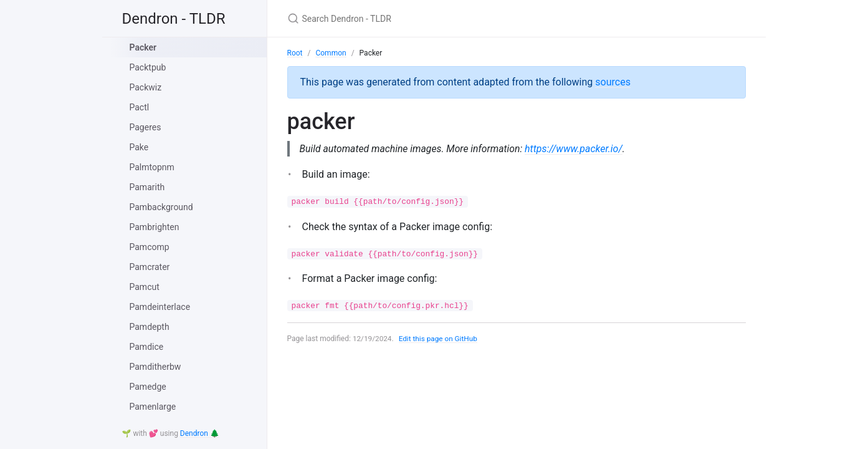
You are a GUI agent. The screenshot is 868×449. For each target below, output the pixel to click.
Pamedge (148, 387)
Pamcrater (150, 267)
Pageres (145, 127)
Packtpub (148, 67)
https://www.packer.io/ (577, 149)
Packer (143, 47)
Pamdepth (150, 327)
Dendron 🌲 (200, 433)
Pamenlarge (153, 407)
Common (331, 53)
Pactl (140, 107)
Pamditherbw (155, 367)
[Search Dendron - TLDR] (434, 18)
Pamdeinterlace (160, 307)
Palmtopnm (152, 167)
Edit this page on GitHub (440, 339)
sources (613, 82)
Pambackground (161, 207)
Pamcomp (150, 247)
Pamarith (147, 187)
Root (295, 53)
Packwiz (146, 87)
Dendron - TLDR (174, 19)
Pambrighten (155, 227)
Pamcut (145, 287)
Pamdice (147, 347)
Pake (139, 147)
